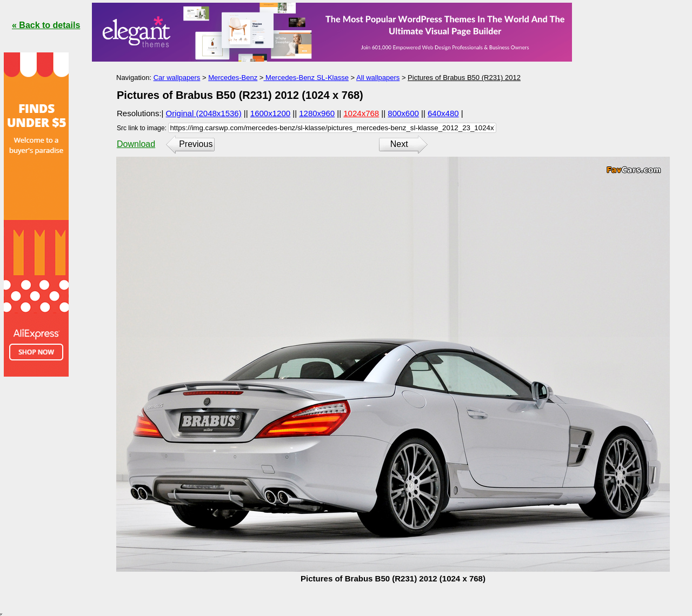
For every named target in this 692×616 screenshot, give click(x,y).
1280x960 (317, 113)
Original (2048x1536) (204, 113)
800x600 (403, 113)
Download (136, 144)
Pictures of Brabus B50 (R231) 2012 (464, 78)
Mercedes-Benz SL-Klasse (306, 78)
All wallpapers (378, 78)
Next (399, 144)
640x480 (443, 113)
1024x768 (361, 113)
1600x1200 (270, 113)
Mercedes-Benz (233, 78)
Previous (196, 144)
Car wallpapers (177, 78)
